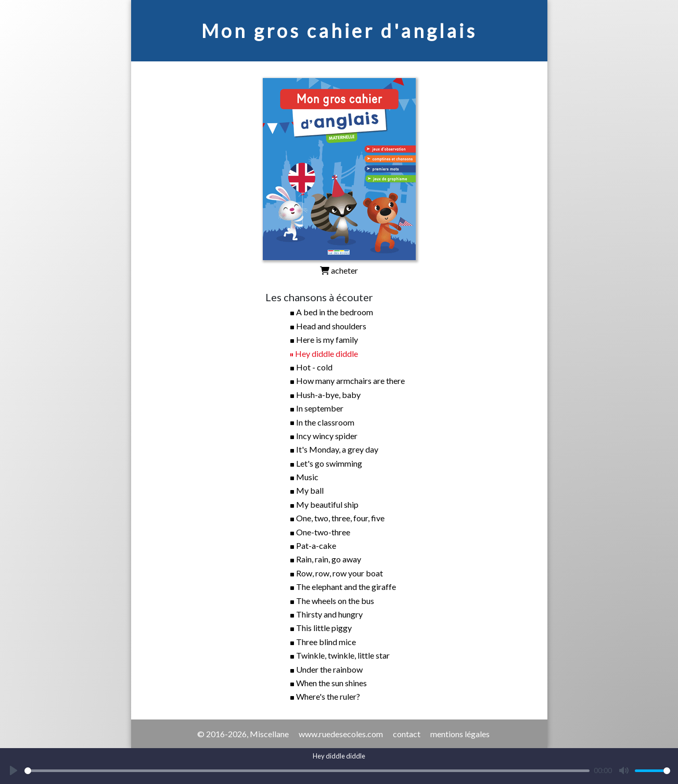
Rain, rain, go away (329, 559)
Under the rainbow (329, 669)
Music (307, 477)
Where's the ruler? (328, 696)
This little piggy (324, 628)
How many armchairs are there (350, 381)
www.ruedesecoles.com (341, 734)
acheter (339, 270)
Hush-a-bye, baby (328, 395)
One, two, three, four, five (340, 518)
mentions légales (460, 734)
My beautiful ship (327, 504)
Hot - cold (314, 367)
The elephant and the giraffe (346, 587)
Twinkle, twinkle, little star (343, 655)
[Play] (14, 770)
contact (407, 734)
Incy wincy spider (327, 436)
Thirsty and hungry (329, 614)
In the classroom (325, 422)
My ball (310, 490)
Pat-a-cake (316, 545)
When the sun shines (331, 683)
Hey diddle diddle (327, 354)
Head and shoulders (331, 326)
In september (320, 408)
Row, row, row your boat (340, 573)
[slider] (307, 771)
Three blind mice (326, 642)
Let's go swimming (329, 463)
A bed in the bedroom (335, 312)
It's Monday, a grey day (337, 449)
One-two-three (323, 532)
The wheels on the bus (335, 601)
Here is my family (327, 339)
